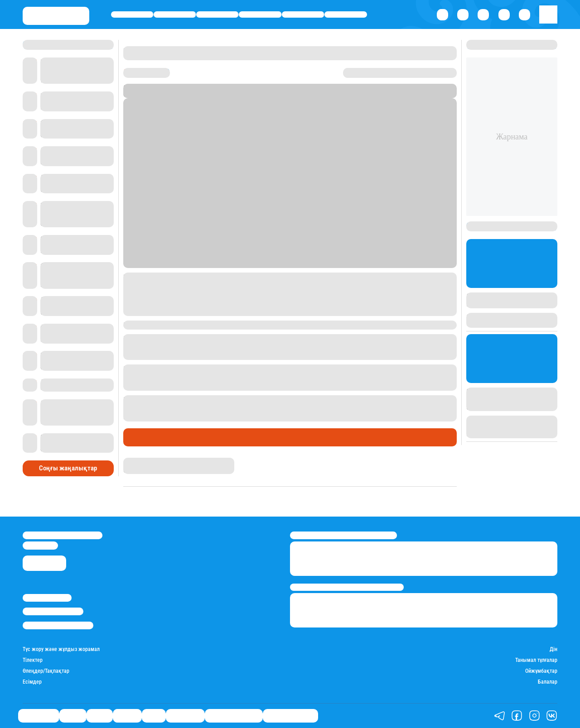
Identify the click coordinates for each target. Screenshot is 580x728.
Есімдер (32, 682)
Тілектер (33, 660)
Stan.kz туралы (47, 598)
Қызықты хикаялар (234, 716)
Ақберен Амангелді (149, 461)
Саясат (217, 14)
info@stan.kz (40, 545)
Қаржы (175, 14)
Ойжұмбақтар (541, 671)
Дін (553, 649)
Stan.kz (218, 94)
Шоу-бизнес (346, 14)
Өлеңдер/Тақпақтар (46, 671)
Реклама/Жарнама (53, 611)
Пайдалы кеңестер (290, 716)
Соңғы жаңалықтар (68, 468)
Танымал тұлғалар (536, 660)
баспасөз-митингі (228, 417)
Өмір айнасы (132, 14)
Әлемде (260, 14)
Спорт (303, 14)
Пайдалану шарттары (58, 625)
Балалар (548, 682)
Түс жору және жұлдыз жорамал (61, 649)
